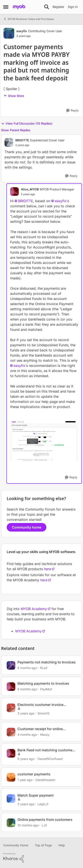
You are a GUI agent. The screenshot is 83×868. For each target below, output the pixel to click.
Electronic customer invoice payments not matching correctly (45, 705)
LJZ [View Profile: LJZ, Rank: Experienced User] (44, 825)
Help (62, 845)
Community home (27, 527)
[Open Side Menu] (6, 7)
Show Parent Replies (16, 130)
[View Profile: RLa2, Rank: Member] (11, 665)
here (48, 569)
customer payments (34, 774)
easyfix (61, 201)
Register (58, 7)
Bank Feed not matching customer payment (46, 750)
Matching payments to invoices (43, 683)
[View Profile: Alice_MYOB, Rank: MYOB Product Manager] (14, 191)
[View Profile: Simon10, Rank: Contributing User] (11, 708)
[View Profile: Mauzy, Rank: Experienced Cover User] (11, 732)
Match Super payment (36, 795)
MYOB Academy (34, 609)
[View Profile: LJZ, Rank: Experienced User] (11, 823)
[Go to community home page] (19, 7)
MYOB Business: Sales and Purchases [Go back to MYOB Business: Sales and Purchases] (29, 19)
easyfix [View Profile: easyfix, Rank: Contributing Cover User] (22, 31)
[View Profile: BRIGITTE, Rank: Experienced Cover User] (9, 142)
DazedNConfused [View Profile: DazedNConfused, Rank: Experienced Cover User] (50, 759)
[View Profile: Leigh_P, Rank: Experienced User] (11, 799)
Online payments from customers (45, 820)
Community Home (16, 845)
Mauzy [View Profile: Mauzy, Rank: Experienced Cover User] (45, 735)
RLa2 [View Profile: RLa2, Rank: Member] (44, 668)
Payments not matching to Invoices (47, 662)
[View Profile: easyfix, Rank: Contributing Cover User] (9, 33)
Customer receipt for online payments (40, 729)
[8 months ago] (27, 689)
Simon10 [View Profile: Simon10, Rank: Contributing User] (43, 713)
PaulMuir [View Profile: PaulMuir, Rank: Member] (46, 689)
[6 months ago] (27, 668)
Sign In (73, 7)
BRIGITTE (26, 201)
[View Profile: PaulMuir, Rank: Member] (11, 687)
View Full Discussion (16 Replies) (27, 124)
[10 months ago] (28, 825)
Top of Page (43, 845)
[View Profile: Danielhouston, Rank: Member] (11, 777)
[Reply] (72, 111)
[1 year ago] (25, 780)
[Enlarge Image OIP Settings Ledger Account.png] (44, 441)
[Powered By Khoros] (41, 858)
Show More (14, 96)
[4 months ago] (27, 735)
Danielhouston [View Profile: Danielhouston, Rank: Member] (45, 780)
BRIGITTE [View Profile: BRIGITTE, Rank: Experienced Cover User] (22, 140)
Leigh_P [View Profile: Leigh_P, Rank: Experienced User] (43, 804)
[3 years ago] (26, 713)
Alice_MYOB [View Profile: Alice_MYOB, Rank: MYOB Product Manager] (30, 189)
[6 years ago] (26, 759)
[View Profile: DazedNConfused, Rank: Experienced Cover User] (11, 753)
